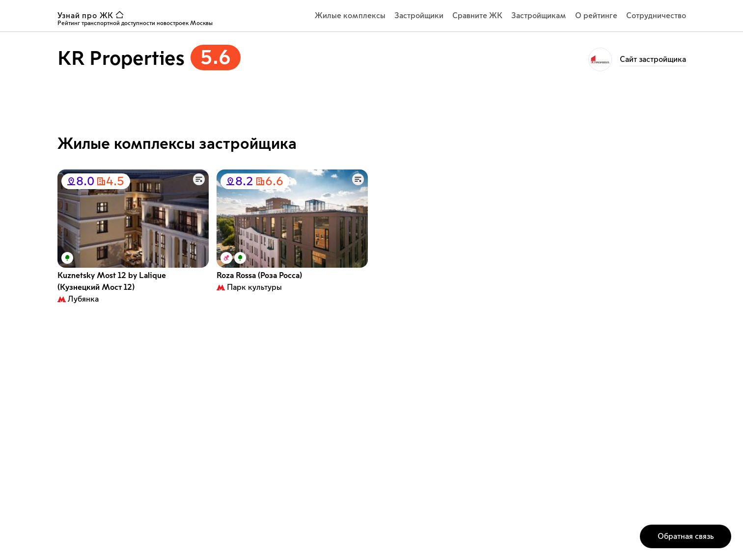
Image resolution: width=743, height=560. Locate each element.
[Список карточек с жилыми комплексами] (372, 240)
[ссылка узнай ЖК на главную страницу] (93, 16)
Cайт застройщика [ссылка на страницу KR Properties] (653, 59)
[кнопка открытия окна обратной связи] (686, 536)
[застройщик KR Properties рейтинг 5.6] (149, 60)
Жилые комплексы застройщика (177, 144)
